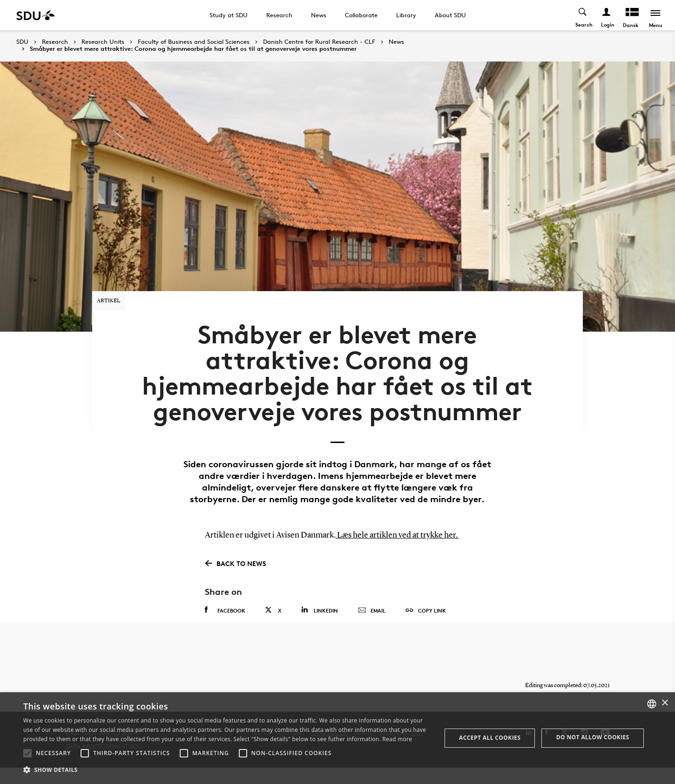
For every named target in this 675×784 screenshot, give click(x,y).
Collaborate (361, 15)
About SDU (450, 15)
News (319, 15)
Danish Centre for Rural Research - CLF (319, 42)
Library (406, 15)
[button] (27, 753)
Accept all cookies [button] (490, 738)
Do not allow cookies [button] (593, 737)
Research (279, 15)
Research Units (103, 42)
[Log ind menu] (606, 15)
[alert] (337, 738)
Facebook (225, 620)
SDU (22, 42)
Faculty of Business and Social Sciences (194, 42)
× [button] (665, 703)
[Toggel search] (582, 15)
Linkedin (320, 620)
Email (372, 621)
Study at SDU (229, 15)
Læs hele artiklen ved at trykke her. (397, 546)
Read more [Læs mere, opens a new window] (397, 739)
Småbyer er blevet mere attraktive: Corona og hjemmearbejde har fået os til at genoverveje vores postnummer (193, 49)
